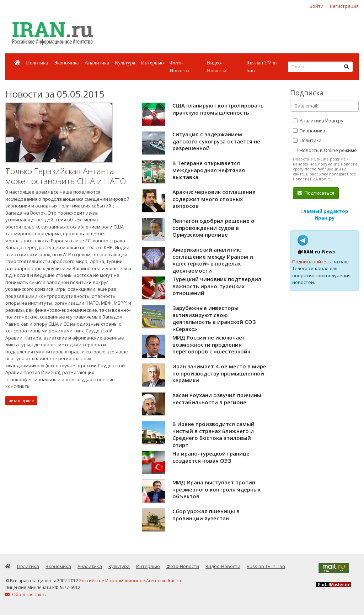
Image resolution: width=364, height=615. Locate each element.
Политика (37, 63)
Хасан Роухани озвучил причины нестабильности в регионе (217, 399)
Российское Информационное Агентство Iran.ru (130, 581)
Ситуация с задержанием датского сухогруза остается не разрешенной (216, 141)
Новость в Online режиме (325, 150)
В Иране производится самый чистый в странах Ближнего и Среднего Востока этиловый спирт (213, 434)
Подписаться (316, 193)
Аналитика (97, 63)
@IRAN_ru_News (316, 252)
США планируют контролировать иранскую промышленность (218, 109)
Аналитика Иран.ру (318, 121)
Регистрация (344, 6)
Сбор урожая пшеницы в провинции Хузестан (206, 515)
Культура (125, 63)
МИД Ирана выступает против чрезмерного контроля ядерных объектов (216, 489)
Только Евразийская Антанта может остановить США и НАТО (66, 176)
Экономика (66, 63)
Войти (317, 6)
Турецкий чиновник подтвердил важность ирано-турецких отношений (217, 286)
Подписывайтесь (312, 262)
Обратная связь (26, 595)
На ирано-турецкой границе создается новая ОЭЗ (211, 457)
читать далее (21, 401)
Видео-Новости (216, 67)
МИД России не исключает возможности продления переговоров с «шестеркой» (211, 344)
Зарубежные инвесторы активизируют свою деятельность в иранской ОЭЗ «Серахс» (214, 318)
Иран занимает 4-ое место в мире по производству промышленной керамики (219, 373)
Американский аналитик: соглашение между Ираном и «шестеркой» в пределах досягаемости (213, 260)
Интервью (152, 63)
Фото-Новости (179, 67)
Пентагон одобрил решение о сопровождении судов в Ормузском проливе (213, 228)
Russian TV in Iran (261, 67)
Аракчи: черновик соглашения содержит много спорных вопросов (214, 199)
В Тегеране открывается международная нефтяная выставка (209, 170)
